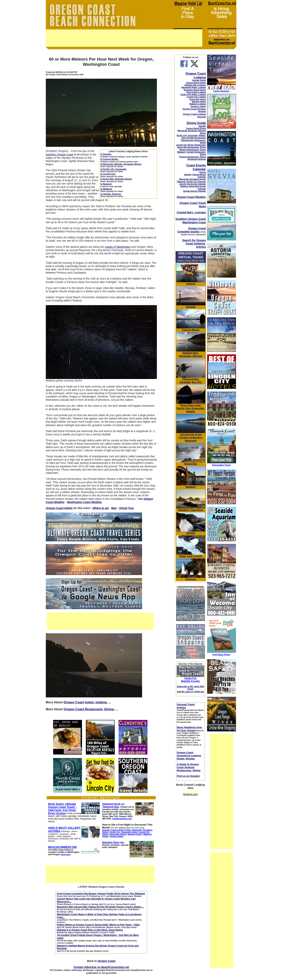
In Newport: (106, 184)
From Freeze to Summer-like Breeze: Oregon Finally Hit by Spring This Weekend (101, 894)
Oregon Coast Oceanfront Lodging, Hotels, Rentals (189, 756)
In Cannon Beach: (110, 159)
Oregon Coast (107, 961)
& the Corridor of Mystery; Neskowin (191, 438)
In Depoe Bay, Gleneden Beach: (116, 179)
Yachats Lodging (198, 106)
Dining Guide (196, 123)
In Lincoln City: (108, 174)
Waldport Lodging (198, 104)
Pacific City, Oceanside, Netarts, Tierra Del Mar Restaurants (191, 137)
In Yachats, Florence (111, 194)
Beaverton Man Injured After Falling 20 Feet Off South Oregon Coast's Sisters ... (100, 907)
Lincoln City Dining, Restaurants (191, 145)
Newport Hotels (199, 102)
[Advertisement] (124, 38)
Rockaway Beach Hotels (195, 90)
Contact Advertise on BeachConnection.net (101, 967)
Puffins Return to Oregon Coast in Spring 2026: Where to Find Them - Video (98, 925)
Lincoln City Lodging (196, 97)
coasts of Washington (118, 247)
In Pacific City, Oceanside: (114, 169)
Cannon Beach (191, 330)
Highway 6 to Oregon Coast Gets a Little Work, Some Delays (90, 930)
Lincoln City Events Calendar (192, 184)
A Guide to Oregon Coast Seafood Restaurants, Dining (189, 767)
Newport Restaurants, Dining (193, 150)
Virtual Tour (126, 508)
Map (114, 508)
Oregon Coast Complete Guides (192, 230)
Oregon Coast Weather (191, 197)
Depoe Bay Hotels (198, 99)
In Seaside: (106, 154)
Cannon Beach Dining (196, 128)
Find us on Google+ (188, 776)
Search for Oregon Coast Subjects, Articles (194, 244)
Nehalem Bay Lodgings (195, 85)
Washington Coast (194, 222)
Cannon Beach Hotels (196, 83)
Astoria (203, 172)
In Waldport (106, 189)
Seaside (202, 126)
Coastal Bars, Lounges (191, 212)
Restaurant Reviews (197, 159)
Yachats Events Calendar (195, 191)
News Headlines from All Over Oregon (189, 729)
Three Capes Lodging (196, 92)
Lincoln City (187, 434)
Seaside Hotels (199, 80)
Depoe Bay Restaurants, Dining (192, 147)
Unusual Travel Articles (186, 706)
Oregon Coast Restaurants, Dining (89, 709)
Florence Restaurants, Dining (193, 157)
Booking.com (190, 794)
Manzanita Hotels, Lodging (194, 87)
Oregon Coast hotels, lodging (85, 702)
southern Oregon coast (59, 154)
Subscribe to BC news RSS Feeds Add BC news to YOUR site (191, 689)
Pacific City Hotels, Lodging (193, 95)
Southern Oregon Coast (191, 219)
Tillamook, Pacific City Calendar (191, 182)
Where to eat (101, 508)
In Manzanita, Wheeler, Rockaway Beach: (121, 164)
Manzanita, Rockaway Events (192, 179)
